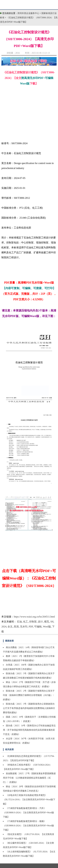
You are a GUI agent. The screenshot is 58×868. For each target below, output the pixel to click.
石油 (19, 622)
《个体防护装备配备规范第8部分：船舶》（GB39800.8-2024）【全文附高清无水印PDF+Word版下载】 (28, 826)
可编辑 (38, 627)
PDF (31, 627)
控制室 (33, 622)
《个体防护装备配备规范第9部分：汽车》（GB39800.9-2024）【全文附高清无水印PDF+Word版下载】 (28, 813)
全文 (10, 627)
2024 (4, 627)
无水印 (24, 627)
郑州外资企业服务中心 (28, 13)
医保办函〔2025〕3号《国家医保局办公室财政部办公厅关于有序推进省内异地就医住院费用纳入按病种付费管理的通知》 (29, 708)
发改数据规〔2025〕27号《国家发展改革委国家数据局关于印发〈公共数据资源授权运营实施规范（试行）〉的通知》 (29, 778)
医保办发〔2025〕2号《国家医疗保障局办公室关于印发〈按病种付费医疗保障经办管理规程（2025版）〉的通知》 (29, 695)
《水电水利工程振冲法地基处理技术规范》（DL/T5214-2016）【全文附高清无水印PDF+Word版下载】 (29, 800)
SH (52, 622)
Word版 (47, 627)
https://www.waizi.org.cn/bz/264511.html (34, 617)
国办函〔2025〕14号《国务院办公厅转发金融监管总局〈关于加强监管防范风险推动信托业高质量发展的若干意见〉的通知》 (29, 730)
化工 (26, 622)
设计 (40, 622)
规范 (47, 622)
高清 (16, 627)
